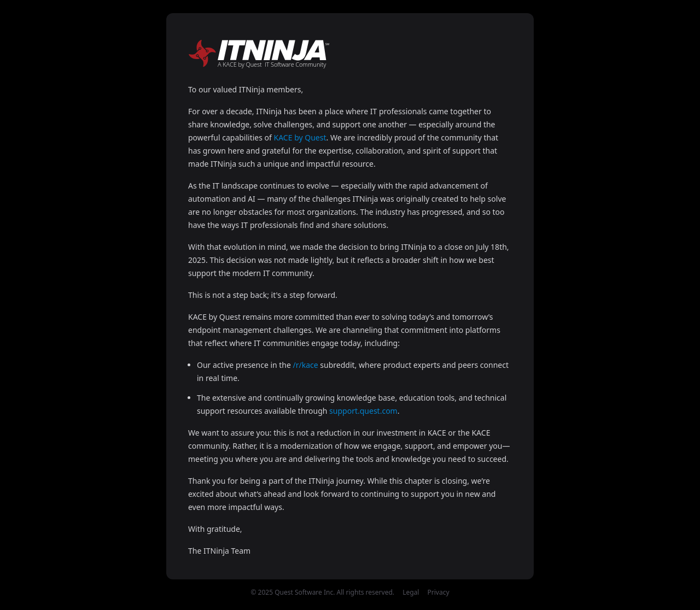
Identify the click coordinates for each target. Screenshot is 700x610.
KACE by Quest (300, 137)
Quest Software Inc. (305, 592)
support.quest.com (363, 411)
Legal (411, 592)
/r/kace (306, 365)
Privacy (439, 592)
